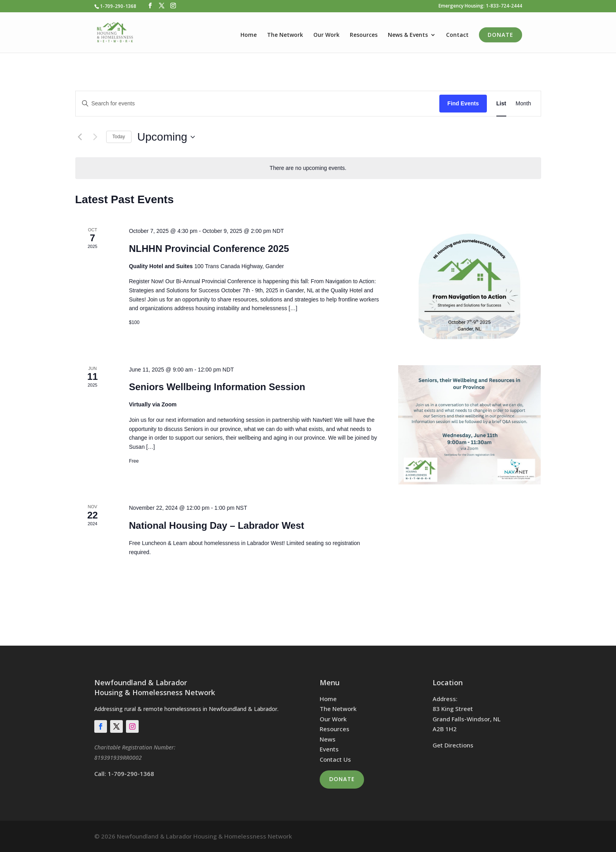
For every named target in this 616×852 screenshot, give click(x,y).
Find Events (463, 103)
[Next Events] (95, 137)
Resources (364, 35)
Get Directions (453, 745)
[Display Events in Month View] (524, 104)
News (328, 739)
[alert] (308, 168)
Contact (457, 35)
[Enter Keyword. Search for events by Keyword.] (258, 104)
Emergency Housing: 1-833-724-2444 (480, 6)
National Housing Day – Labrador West (216, 525)
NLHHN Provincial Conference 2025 (209, 249)
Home (249, 35)
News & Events (408, 35)
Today (119, 137)
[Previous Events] (80, 137)
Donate (501, 35)
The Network (285, 35)
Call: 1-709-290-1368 (124, 774)
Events (329, 749)
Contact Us (335, 759)
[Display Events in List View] (501, 104)
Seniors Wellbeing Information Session (217, 387)
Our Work (326, 35)
